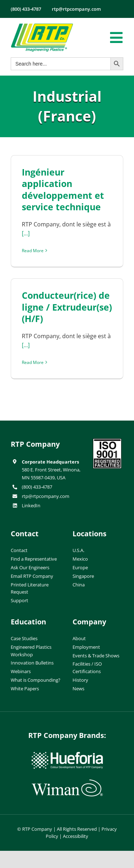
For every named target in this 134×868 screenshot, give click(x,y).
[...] (26, 233)
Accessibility (76, 836)
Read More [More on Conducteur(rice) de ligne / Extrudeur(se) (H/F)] (33, 362)
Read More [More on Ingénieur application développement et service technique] (33, 251)
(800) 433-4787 (37, 487)
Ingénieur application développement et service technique (63, 190)
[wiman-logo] (67, 782)
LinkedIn (31, 505)
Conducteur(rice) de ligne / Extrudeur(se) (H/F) (67, 307)
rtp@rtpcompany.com (46, 496)
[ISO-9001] (107, 441)
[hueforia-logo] (67, 755)
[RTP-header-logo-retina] (42, 26)
